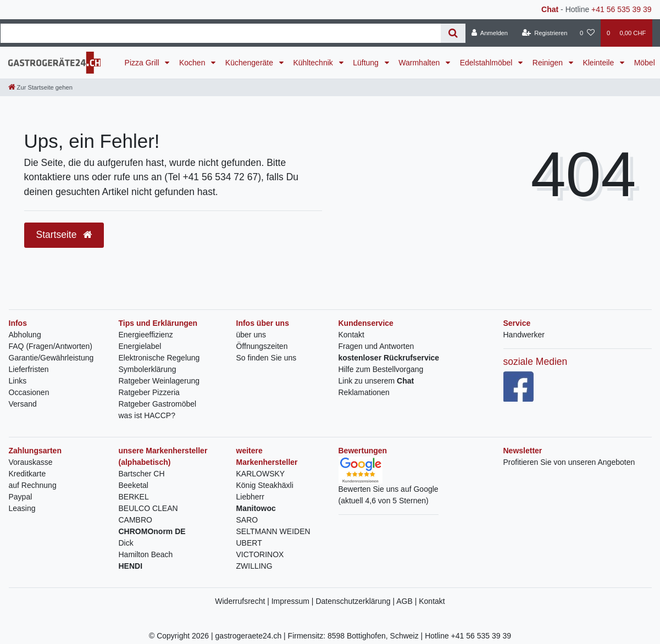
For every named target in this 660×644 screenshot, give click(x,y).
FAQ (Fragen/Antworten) (51, 346)
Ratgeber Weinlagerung (159, 381)
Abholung (25, 335)
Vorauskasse (31, 462)
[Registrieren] (544, 33)
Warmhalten (420, 63)
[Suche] (453, 33)
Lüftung (367, 63)
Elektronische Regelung (159, 358)
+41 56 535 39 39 (621, 9)
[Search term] (221, 33)
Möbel (645, 63)
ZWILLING (254, 566)
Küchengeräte (250, 63)
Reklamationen (364, 392)
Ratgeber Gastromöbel (158, 404)
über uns (251, 335)
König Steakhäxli (265, 485)
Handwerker (524, 335)
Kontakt (351, 335)
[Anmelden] (490, 33)
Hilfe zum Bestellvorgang (381, 369)
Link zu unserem (376, 381)
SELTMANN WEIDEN (273, 531)
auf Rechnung (33, 485)
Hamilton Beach (146, 554)
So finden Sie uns (267, 358)
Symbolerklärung (148, 369)
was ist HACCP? (147, 415)
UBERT (249, 543)
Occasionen (29, 392)
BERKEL (134, 497)
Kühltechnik (314, 63)
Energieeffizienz (146, 335)
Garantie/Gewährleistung (51, 358)
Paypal (21, 497)
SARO (247, 520)
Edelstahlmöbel (487, 63)
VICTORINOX (260, 554)
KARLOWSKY (261, 474)
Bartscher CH (142, 474)
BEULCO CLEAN (148, 508)
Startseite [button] (64, 235)
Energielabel (140, 346)
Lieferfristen (29, 369)
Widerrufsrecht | (243, 601)
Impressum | (294, 601)
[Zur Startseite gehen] (40, 87)
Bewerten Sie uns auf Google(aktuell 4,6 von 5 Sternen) (389, 485)
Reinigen (549, 63)
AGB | (407, 601)
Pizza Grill (143, 63)
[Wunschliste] (587, 33)
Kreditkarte (27, 474)
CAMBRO (135, 520)
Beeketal (134, 485)
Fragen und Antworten (376, 346)
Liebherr (250, 497)
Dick (126, 543)
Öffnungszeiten (262, 346)
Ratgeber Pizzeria (149, 392)
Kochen (193, 63)
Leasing (22, 508)
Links (18, 381)
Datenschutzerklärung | (356, 601)
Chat (550, 9)
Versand (23, 404)
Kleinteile (599, 63)
